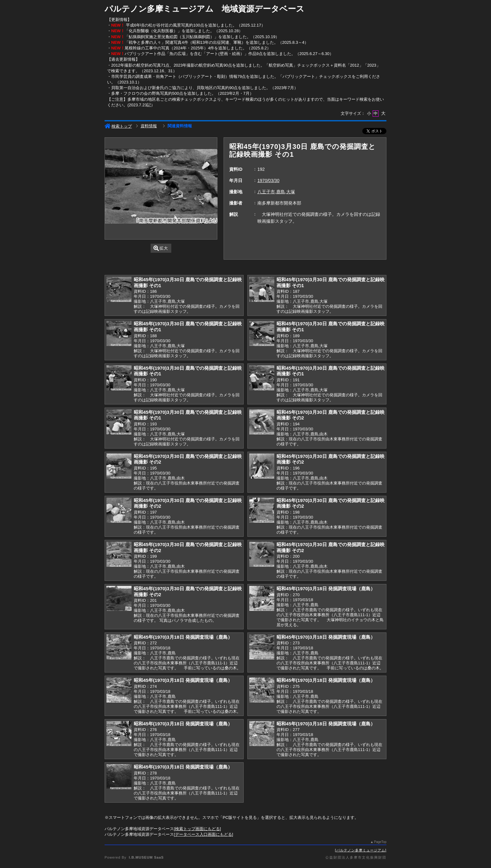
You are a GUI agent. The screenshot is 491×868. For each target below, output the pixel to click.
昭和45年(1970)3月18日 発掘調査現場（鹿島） (326, 589)
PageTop (380, 842)
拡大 (161, 248)
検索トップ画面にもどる (197, 829)
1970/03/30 (268, 180)
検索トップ (118, 126)
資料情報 (149, 126)
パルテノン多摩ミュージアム (361, 850)
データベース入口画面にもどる (204, 834)
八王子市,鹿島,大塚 (276, 192)
